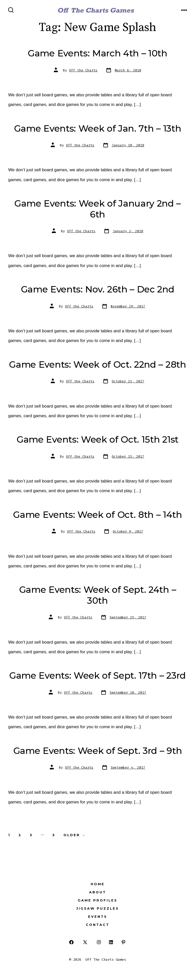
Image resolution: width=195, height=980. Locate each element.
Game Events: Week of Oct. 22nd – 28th (97, 364)
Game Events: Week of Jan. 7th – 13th (97, 128)
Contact (98, 925)
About (98, 892)
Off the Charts (83, 70)
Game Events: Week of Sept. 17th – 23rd (97, 675)
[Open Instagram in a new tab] (99, 942)
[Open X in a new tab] (85, 942)
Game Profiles (97, 900)
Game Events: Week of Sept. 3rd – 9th (97, 751)
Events (98, 917)
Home (98, 884)
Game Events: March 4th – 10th (97, 53)
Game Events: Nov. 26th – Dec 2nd (98, 289)
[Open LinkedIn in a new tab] (111, 942)
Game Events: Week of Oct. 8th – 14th (97, 515)
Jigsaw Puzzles (97, 908)
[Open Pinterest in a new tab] (124, 942)
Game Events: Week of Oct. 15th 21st (97, 439)
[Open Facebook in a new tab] (71, 942)
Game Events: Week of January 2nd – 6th (97, 209)
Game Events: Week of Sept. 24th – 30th (97, 595)
